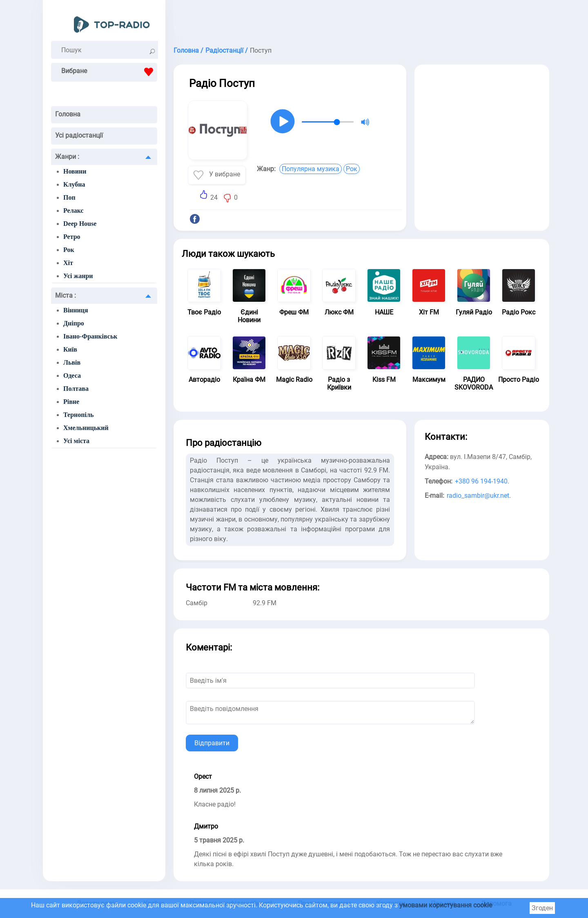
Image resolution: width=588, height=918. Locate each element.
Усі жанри (78, 276)
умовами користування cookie (446, 905)
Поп (69, 197)
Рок (69, 250)
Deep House (80, 224)
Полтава (76, 389)
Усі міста (76, 441)
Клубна (74, 184)
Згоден (542, 908)
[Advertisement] (361, 20)
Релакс (73, 211)
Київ (70, 349)
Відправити (212, 743)
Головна (68, 114)
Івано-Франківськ (90, 336)
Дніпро (74, 323)
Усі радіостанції (79, 135)
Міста (66, 295)
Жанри (67, 157)
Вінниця (76, 310)
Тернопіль (78, 415)
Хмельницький (86, 428)
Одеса (72, 375)
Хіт (68, 263)
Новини (75, 171)
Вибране (109, 72)
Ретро (72, 237)
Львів (72, 362)
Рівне (71, 402)
